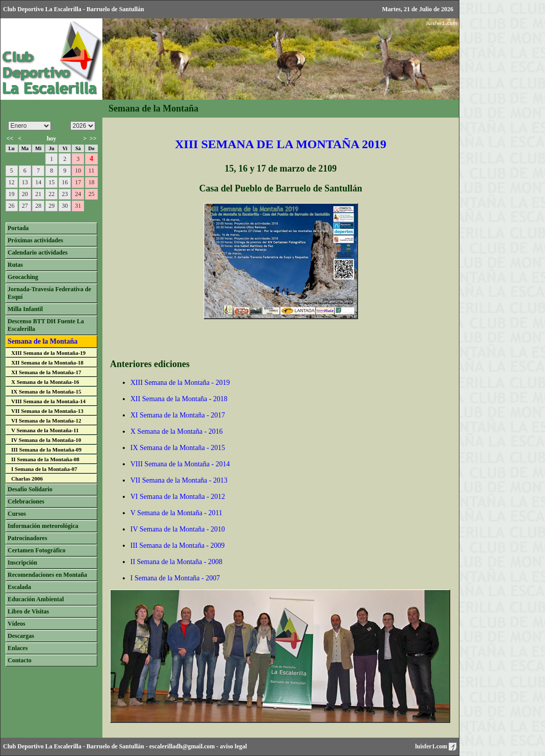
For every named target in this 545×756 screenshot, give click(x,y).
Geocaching (23, 277)
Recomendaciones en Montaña (47, 575)
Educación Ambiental (36, 599)
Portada (18, 228)
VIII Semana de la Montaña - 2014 (180, 464)
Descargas (21, 636)
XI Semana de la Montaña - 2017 (178, 415)
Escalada (19, 587)
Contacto (20, 660)
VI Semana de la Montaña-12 (46, 421)
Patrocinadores (28, 538)
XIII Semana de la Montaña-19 (48, 353)
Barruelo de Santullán (115, 746)
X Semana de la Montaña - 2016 (176, 431)
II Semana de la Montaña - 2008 (176, 562)
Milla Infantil (25, 309)
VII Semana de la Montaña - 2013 (179, 480)
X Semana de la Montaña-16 (45, 382)
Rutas (15, 265)
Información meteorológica (43, 526)
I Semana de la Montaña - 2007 (175, 578)
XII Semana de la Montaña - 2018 (179, 399)
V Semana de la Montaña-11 (45, 430)
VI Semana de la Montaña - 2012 (178, 497)
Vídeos (17, 624)
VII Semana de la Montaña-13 (47, 411)
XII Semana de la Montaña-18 (47, 362)
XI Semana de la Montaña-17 (46, 372)
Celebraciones (26, 501)
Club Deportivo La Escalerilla (42, 746)
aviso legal (234, 746)
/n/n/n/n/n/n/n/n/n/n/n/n (30, 126)
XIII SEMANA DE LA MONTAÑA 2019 (281, 144)
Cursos (17, 514)
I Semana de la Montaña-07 (44, 469)
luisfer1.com (436, 746)
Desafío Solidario (30, 489)
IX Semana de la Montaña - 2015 (178, 448)
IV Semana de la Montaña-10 (46, 440)
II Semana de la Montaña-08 (45, 459)
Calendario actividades (38, 253)
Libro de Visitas (28, 611)
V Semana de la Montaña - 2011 (176, 513)
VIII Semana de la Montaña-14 (48, 401)
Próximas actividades (35, 240)
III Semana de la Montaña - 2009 (178, 545)
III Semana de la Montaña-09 (46, 450)
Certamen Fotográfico (37, 550)
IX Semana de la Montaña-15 (46, 391)
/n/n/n (83, 126)
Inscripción (22, 563)
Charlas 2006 (27, 479)
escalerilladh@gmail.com (182, 746)
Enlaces (18, 648)
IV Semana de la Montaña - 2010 (178, 529)
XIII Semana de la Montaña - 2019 (180, 383)
